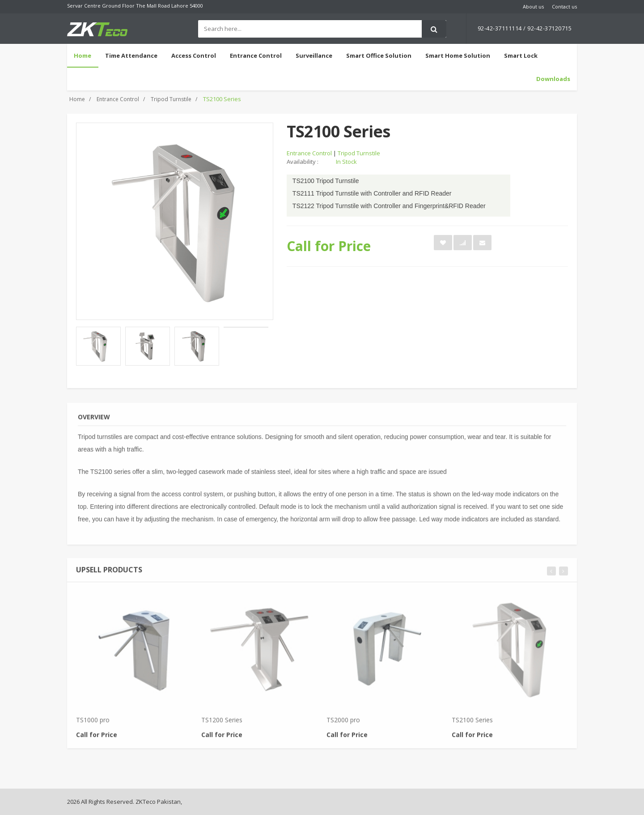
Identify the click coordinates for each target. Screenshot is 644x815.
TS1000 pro (93, 723)
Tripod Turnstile (171, 99)
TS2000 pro (343, 723)
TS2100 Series (472, 723)
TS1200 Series (222, 723)
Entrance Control (118, 99)
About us (533, 6)
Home (83, 55)
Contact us (564, 6)
